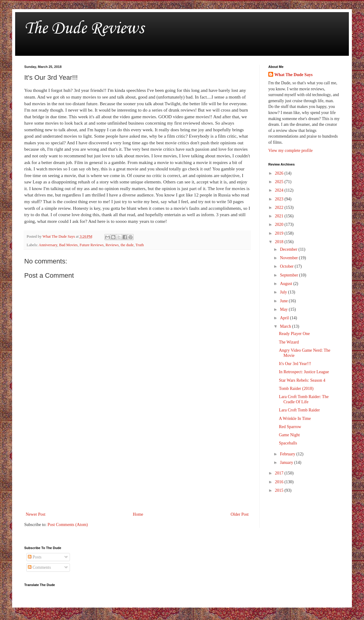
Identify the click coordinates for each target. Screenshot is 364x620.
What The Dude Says (293, 75)
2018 (280, 242)
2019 (280, 233)
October (287, 266)
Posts (35, 557)
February (288, 454)
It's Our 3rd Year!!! (295, 364)
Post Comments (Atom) (68, 525)
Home (138, 514)
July (284, 292)
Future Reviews (92, 245)
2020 (280, 225)
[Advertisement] (137, 461)
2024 (280, 190)
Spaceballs (288, 443)
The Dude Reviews (84, 29)
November (289, 258)
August (286, 284)
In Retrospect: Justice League (304, 372)
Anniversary (48, 245)
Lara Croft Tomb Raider (299, 410)
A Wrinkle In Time (295, 419)
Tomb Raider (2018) (296, 389)
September (289, 275)
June (284, 301)
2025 (280, 182)
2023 (280, 199)
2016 (280, 482)
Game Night (289, 435)
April (285, 318)
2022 (280, 208)
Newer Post (36, 514)
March (286, 326)
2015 (280, 490)
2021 (280, 216)
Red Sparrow (290, 427)
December (289, 249)
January (287, 462)
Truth (140, 245)
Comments (39, 567)
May (284, 309)
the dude (127, 245)
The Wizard (289, 342)
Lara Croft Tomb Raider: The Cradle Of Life (304, 399)
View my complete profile (291, 151)
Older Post (240, 514)
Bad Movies (68, 245)
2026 (280, 173)
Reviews (112, 245)
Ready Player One (294, 334)
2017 (280, 473)
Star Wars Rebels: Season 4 (302, 380)
